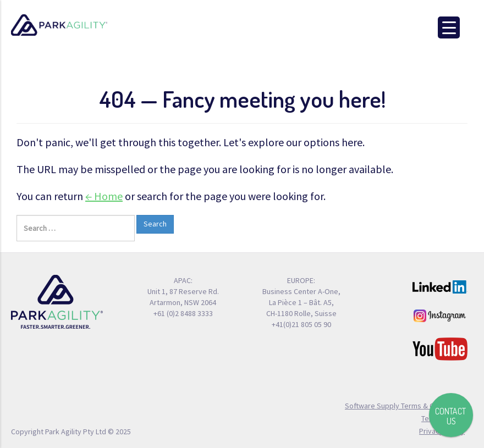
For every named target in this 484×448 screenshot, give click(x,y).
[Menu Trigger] (449, 27)
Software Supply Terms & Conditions (405, 406)
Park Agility (59, 25)
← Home (104, 196)
